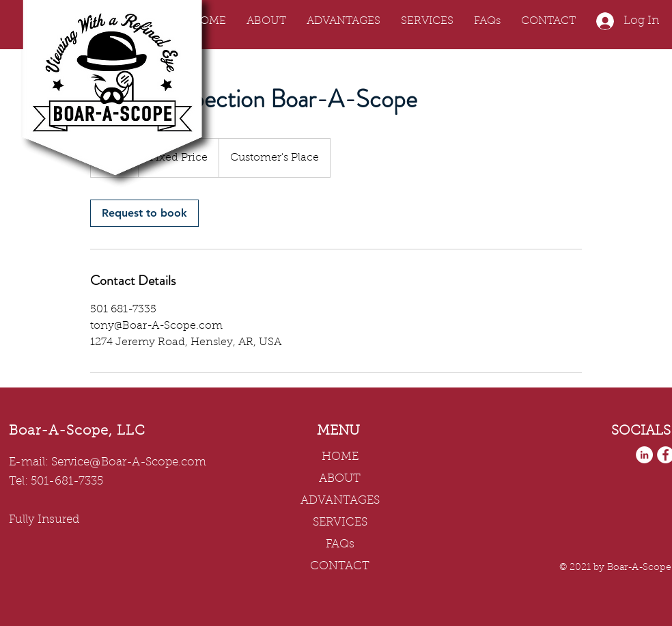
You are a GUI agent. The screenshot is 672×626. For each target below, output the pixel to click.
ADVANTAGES (340, 501)
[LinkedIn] (644, 455)
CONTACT (340, 566)
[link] (144, 213)
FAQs (340, 544)
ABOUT (340, 479)
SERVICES (340, 522)
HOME (340, 457)
